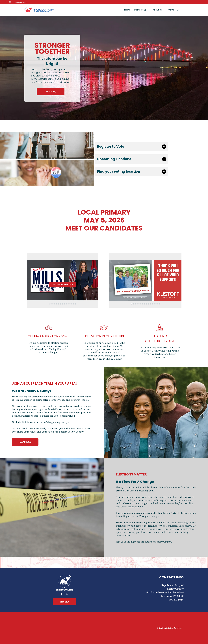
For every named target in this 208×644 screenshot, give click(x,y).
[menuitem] (127, 10)
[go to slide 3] (54, 304)
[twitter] (10, 2)
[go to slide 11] (71, 304)
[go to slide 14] (159, 304)
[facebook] (6, 2)
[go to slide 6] (60, 304)
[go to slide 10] (69, 304)
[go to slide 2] (52, 304)
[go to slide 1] (50, 304)
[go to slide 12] (73, 304)
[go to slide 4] (56, 304)
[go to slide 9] (67, 304)
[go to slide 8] (65, 304)
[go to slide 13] (75, 304)
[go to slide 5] (58, 304)
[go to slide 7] (63, 304)
